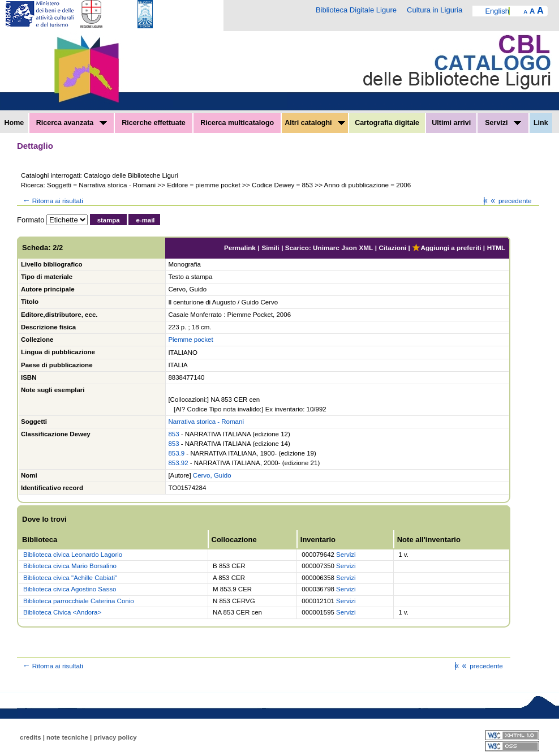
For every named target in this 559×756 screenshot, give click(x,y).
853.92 (178, 463)
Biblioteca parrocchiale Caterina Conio (79, 601)
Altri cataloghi (315, 123)
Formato (31, 220)
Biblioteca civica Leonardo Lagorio (73, 555)
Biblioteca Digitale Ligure (356, 10)
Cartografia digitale (387, 123)
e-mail (145, 220)
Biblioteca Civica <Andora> (62, 612)
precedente (510, 201)
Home (14, 123)
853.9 (176, 453)
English (497, 11)
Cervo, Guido (212, 475)
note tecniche (67, 737)
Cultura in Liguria (435, 10)
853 (173, 434)
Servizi (503, 123)
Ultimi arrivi (451, 123)
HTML (496, 248)
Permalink (240, 248)
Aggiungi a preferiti (446, 248)
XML (366, 248)
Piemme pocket (190, 340)
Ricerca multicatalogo (237, 123)
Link (541, 123)
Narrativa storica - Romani (206, 422)
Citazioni (393, 248)
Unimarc (326, 248)
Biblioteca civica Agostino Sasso (70, 589)
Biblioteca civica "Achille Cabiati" (70, 578)
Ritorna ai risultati (52, 201)
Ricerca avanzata (72, 123)
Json (349, 248)
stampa (109, 220)
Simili (270, 248)
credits (31, 737)
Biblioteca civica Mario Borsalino (70, 566)
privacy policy (115, 737)
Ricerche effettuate (154, 123)
